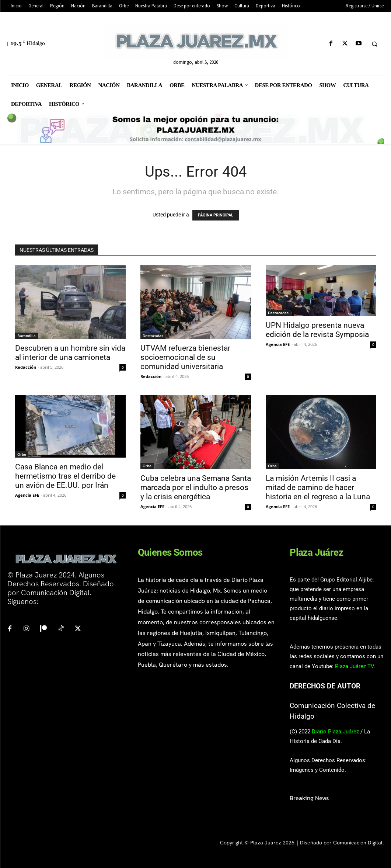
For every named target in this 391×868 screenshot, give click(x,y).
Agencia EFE (278, 344)
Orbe (22, 454)
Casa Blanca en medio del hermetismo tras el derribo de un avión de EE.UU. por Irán (65, 476)
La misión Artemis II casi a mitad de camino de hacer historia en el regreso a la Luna (318, 487)
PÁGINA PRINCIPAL (216, 215)
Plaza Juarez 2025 (272, 843)
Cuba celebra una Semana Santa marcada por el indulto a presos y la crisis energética (196, 487)
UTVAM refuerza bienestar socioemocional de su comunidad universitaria (185, 357)
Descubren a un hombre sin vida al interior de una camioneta (70, 353)
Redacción (26, 367)
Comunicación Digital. (358, 843)
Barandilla (27, 336)
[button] (374, 44)
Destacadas (153, 336)
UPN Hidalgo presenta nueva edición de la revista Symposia (317, 330)
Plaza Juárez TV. (355, 666)
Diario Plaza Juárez (335, 732)
